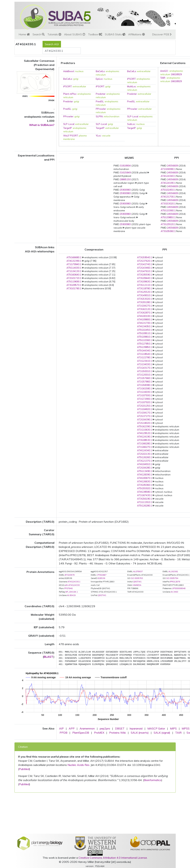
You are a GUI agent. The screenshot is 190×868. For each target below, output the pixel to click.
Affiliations (137, 34)
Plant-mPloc (70, 94)
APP (72, 728)
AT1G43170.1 (145, 368)
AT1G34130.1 (74, 271)
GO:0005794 (172, 578)
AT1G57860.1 (145, 382)
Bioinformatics (153, 780)
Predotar (101, 94)
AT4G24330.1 (74, 582)
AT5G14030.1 (74, 268)
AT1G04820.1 (145, 409)
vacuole (106, 136)
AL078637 (138, 571)
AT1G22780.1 (145, 357)
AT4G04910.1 (145, 464)
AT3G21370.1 (145, 461)
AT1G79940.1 (74, 264)
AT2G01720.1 (74, 278)
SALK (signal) (162, 733)
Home (24, 34)
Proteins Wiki (117, 733)
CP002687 (102, 575)
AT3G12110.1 (145, 285)
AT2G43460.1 (145, 268)
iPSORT (131, 79)
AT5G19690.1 (74, 282)
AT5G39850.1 (168, 217)
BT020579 (70, 575)
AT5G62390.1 (145, 426)
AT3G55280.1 (145, 302)
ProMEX (99, 733)
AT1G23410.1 (145, 361)
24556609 (172, 166)
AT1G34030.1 (145, 364)
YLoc (98, 136)
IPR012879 (175, 582)
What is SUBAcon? (42, 125)
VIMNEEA (137, 585)
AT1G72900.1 (145, 399)
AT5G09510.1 (145, 333)
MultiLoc (132, 86)
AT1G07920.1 (145, 402)
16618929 (176, 74)
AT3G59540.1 (145, 257)
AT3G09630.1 (145, 282)
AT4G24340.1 (168, 176)
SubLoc (131, 124)
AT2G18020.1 (145, 423)
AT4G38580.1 (145, 492)
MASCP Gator (156, 728)
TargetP (68, 128)
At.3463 (174, 592)
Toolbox (95, 34)
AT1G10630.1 (145, 430)
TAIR (163, 78)
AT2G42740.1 (145, 264)
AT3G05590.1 (145, 275)
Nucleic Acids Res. (79, 765)
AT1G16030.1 (145, 392)
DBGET (120, 728)
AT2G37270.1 (145, 416)
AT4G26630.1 (145, 481)
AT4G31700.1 (168, 197)
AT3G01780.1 (74, 288)
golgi (76, 79)
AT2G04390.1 (145, 420)
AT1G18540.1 (145, 354)
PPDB (63, 733)
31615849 (125, 172)
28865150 (125, 179)
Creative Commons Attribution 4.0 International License (113, 858)
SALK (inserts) (140, 733)
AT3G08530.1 (145, 440)
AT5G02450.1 (168, 190)
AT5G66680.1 (74, 257)
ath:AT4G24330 (72, 585)
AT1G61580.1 (145, 388)
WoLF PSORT (71, 136)
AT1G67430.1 (145, 495)
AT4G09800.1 (145, 319)
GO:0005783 (137, 578)
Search (39, 34)
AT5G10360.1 (168, 210)
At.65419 (71, 595)
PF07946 (68, 588)
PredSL (100, 101)
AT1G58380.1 (168, 169)
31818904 (125, 166)
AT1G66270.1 (145, 447)
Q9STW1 (137, 582)
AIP (61, 728)
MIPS (173, 728)
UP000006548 (179, 588)
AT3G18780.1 (145, 288)
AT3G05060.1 (168, 231)
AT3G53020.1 (168, 204)
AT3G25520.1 (168, 224)
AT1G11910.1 (145, 502)
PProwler (101, 109)
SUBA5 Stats (115, 34)
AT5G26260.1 (145, 457)
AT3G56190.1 (145, 499)
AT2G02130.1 (145, 454)
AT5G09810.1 (145, 337)
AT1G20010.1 (145, 375)
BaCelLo (100, 71)
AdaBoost (69, 71)
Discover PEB (162, 34)
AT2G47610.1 (145, 271)
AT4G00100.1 (145, 316)
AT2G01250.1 (145, 406)
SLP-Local (133, 116)
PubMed (24, 769)
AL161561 (173, 571)
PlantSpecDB (81, 733)
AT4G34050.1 (145, 326)
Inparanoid (136, 728)
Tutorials (54, 34)
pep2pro (105, 728)
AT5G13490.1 (145, 471)
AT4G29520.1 (145, 433)
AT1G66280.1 (145, 443)
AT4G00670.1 (145, 478)
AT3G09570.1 (74, 285)
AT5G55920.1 (145, 488)
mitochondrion (112, 116)
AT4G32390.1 (74, 261)
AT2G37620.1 (145, 261)
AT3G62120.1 (145, 309)
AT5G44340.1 (145, 351)
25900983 (125, 190)
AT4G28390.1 (145, 475)
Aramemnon (87, 728)
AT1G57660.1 (145, 378)
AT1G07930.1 (145, 395)
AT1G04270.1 (145, 306)
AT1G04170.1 (145, 413)
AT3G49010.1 (145, 295)
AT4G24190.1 (168, 183)
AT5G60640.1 (74, 275)
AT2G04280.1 (145, 468)
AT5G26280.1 (145, 506)
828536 (101, 578)
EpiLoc (99, 79)
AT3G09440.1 (145, 278)
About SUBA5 (75, 34)
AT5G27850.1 (145, 344)
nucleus (79, 71)
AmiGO (164, 71)
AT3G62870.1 (145, 313)
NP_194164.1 (72, 592)
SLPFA (99, 116)
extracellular (144, 71)
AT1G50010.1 (145, 371)
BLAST (49, 657)
